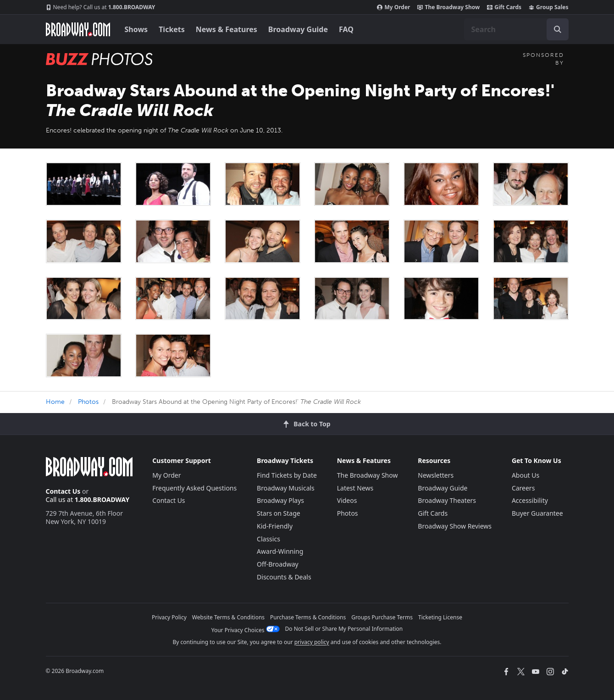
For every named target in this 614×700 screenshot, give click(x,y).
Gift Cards (504, 7)
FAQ (346, 29)
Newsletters (436, 475)
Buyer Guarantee (537, 513)
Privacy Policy (169, 617)
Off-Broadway (278, 564)
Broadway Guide (298, 29)
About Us (525, 475)
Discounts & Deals (284, 577)
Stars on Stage (279, 513)
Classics (268, 539)
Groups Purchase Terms (382, 617)
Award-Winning (280, 551)
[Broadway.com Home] (78, 29)
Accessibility (530, 500)
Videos (347, 500)
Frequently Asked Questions (194, 488)
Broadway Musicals (286, 488)
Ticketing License (440, 617)
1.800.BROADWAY (101, 7)
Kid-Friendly (275, 526)
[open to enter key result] (558, 29)
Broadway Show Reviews (455, 526)
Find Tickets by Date (287, 475)
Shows (136, 29)
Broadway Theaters (447, 500)
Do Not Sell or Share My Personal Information (344, 629)
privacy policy (312, 642)
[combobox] (516, 29)
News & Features (227, 29)
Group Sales (548, 7)
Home (55, 402)
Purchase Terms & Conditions (308, 617)
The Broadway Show (448, 7)
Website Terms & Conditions (228, 617)
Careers (523, 488)
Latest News (355, 488)
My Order (393, 7)
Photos (88, 402)
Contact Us (63, 491)
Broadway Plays (280, 500)
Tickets (172, 29)
